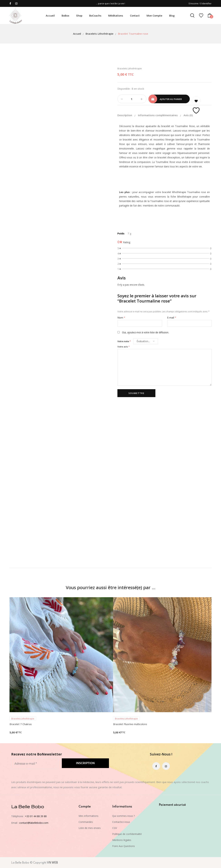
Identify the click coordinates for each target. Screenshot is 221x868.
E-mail (172, 318)
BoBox (65, 16)
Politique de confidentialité (127, 834)
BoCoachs (95, 16)
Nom (121, 318)
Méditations (116, 16)
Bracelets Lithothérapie (99, 34)
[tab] (127, 115)
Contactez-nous (121, 822)
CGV (115, 828)
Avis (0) (188, 115)
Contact (135, 16)
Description (125, 115)
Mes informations (88, 816)
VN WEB (52, 863)
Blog (172, 16)
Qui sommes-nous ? (123, 816)
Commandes (86, 822)
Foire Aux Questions (124, 846)
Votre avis (124, 347)
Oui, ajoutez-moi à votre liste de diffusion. (143, 332)
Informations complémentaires (158, 115)
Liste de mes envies (90, 828)
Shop (79, 16)
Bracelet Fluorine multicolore (130, 724)
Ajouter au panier (171, 99)
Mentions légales (122, 840)
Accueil (50, 16)
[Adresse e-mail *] (35, 764)
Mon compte (154, 16)
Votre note (124, 341)
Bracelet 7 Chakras (21, 724)
